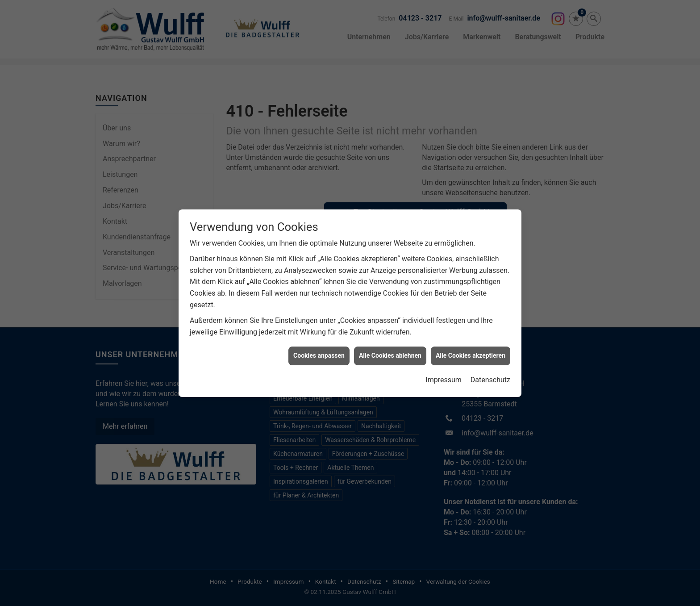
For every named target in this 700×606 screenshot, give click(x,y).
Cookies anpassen (319, 352)
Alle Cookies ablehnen (390, 352)
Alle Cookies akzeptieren (471, 352)
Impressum (444, 376)
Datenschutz (490, 376)
